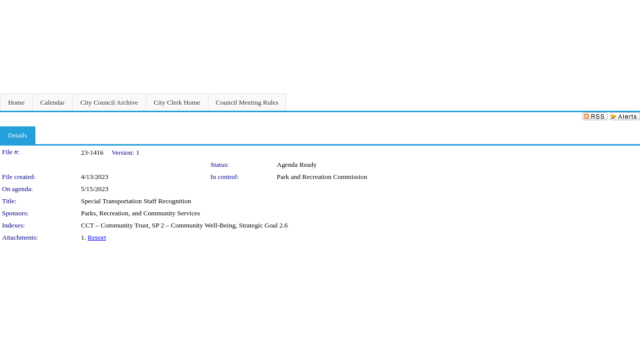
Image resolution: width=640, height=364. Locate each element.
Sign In (628, 6)
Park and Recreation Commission (322, 177)
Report (97, 237)
